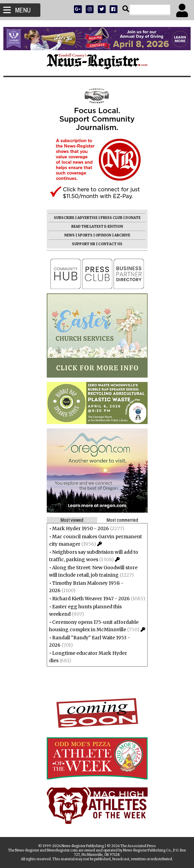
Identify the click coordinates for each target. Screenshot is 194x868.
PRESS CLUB (111, 218)
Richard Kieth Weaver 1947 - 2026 (91, 599)
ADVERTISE (87, 218)
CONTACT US (110, 244)
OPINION (103, 235)
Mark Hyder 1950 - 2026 (81, 528)
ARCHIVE (122, 235)
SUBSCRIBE (64, 218)
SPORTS (85, 235)
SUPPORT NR (84, 244)
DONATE (133, 218)
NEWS (69, 235)
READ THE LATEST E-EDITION (97, 227)
